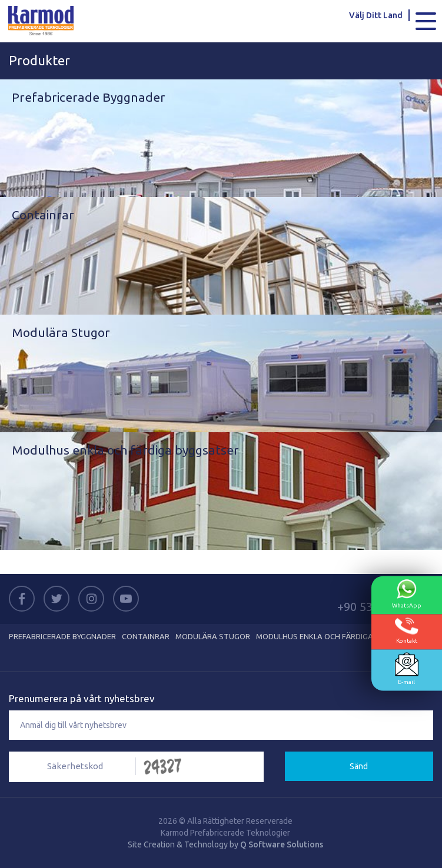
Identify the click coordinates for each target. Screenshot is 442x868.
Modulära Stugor (213, 636)
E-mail (407, 669)
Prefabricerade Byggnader (62, 636)
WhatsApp (407, 594)
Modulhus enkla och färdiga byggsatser (339, 636)
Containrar (146, 636)
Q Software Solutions (282, 844)
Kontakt (407, 631)
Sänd (359, 766)
